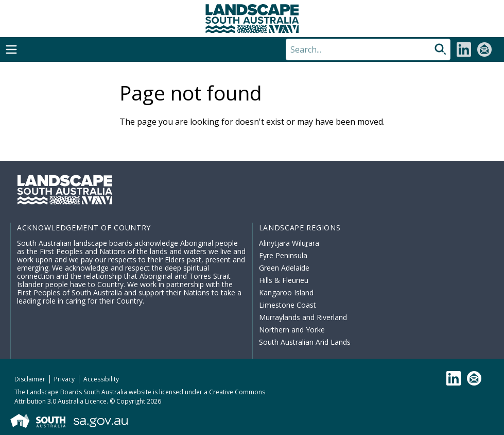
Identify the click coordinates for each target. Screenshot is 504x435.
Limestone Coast (288, 305)
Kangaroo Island (286, 292)
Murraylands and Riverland (303, 317)
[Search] (368, 49)
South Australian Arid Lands (305, 342)
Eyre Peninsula (283, 255)
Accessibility (101, 379)
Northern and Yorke (292, 330)
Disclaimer (30, 379)
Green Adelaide (284, 268)
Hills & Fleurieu (284, 280)
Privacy (64, 379)
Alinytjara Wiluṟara (289, 243)
